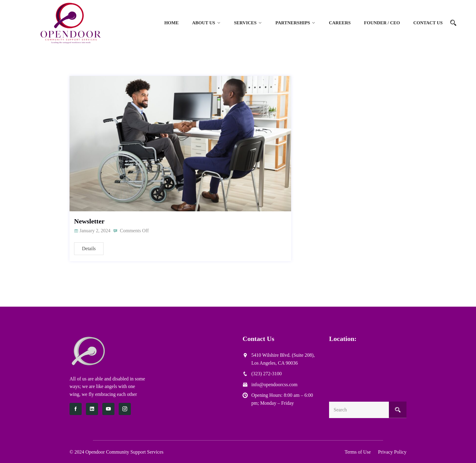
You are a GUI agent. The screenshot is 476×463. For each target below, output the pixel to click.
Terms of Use (358, 452)
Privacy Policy (392, 452)
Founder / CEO (382, 23)
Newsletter (89, 221)
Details (89, 249)
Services (245, 23)
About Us (204, 23)
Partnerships (293, 23)
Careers (340, 23)
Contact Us (428, 23)
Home (172, 23)
